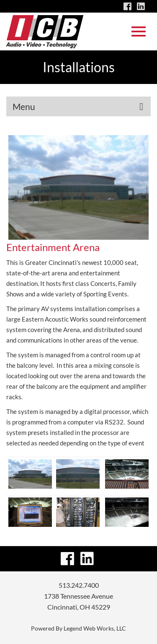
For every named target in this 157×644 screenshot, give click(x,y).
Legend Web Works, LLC (95, 628)
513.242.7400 (79, 585)
